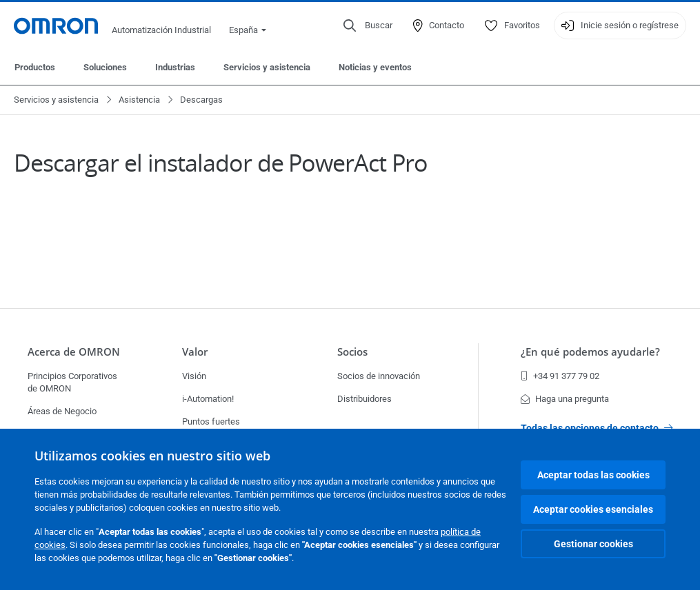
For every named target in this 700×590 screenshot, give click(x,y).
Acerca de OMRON (74, 352)
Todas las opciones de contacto (597, 428)
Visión (194, 376)
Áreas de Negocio (62, 411)
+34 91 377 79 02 (560, 376)
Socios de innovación (379, 376)
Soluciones (105, 67)
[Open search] (368, 26)
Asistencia (139, 100)
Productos (35, 67)
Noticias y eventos (375, 67)
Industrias (175, 67)
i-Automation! (208, 399)
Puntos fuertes (211, 421)
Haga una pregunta (565, 399)
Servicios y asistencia (267, 67)
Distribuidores (364, 399)
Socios (352, 352)
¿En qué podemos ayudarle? (590, 352)
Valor (195, 352)
